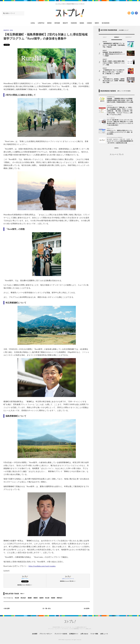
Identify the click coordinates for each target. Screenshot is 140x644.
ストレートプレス (117, 155)
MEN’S (97, 23)
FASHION (74, 23)
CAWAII (89, 23)
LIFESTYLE (41, 23)
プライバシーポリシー (44, 634)
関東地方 (60, 598)
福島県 (41, 598)
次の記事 (87, 608)
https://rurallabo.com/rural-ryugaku (43, 566)
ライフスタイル (8, 598)
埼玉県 (17, 598)
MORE (117, 148)
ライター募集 (96, 634)
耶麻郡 (53, 598)
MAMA (82, 23)
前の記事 (7, 608)
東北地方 (23, 598)
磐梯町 (36, 598)
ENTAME (57, 23)
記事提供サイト (74, 634)
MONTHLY (129, 37)
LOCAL (33, 23)
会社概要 (32, 634)
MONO (49, 23)
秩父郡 (47, 598)
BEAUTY (65, 23)
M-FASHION (106, 23)
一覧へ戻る (47, 608)
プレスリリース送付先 (60, 634)
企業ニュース (107, 634)
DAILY (105, 37)
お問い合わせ (85, 634)
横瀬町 (30, 598)
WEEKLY (117, 37)
